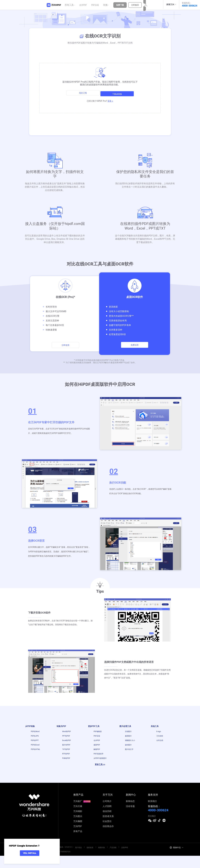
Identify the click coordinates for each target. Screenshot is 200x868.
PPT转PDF (66, 740)
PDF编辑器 (98, 734)
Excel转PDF (67, 746)
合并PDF (84, 4)
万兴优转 (160, 740)
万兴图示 (78, 829)
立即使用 (65, 345)
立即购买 (136, 4)
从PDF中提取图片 (100, 771)
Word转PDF (67, 734)
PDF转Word (35, 734)
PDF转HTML (35, 758)
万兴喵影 (78, 824)
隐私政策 (87, 860)
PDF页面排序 (98, 765)
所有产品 (78, 844)
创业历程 (107, 824)
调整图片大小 (130, 746)
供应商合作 (108, 839)
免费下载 (121, 4)
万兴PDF (78, 839)
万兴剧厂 (82, 814)
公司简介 (107, 814)
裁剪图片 (128, 740)
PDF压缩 (96, 4)
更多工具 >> (100, 778)
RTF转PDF (66, 765)
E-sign (159, 734)
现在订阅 (82, 91)
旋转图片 (128, 752)
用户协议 (77, 860)
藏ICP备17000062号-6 (61, 864)
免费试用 (135, 345)
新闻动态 (130, 814)
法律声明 (115, 860)
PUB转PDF (66, 771)
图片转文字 (129, 758)
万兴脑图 (78, 834)
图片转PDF (66, 752)
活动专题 (130, 819)
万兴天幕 (78, 819)
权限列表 (96, 860)
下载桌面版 (118, 91)
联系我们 (152, 814)
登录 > (110, 98)
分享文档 (160, 746)
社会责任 (107, 834)
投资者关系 (108, 829)
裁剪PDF (97, 752)
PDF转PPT (35, 746)
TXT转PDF (66, 758)
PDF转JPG (35, 740)
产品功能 (105, 860)
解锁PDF (97, 758)
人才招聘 (107, 819)
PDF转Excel (35, 752)
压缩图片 (128, 734)
